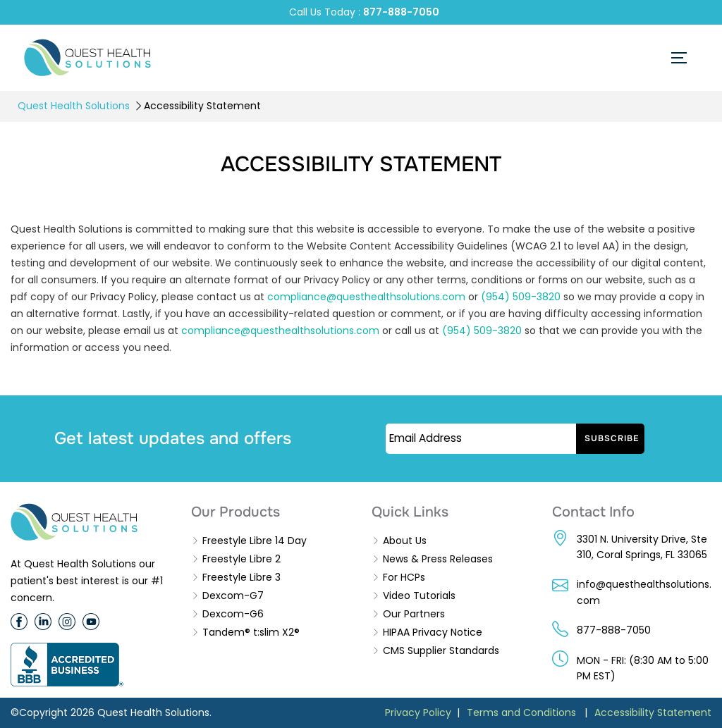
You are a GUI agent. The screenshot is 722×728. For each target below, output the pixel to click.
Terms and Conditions (521, 712)
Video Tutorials (419, 596)
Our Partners (414, 614)
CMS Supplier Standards (441, 650)
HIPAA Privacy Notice (433, 632)
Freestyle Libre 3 (241, 577)
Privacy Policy (418, 712)
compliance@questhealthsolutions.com (366, 297)
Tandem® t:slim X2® (251, 632)
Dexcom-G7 (233, 596)
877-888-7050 (401, 12)
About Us (405, 541)
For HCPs (404, 577)
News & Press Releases (438, 559)
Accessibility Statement (653, 712)
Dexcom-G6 (233, 614)
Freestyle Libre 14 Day (255, 541)
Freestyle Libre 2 (241, 559)
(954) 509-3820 (521, 297)
